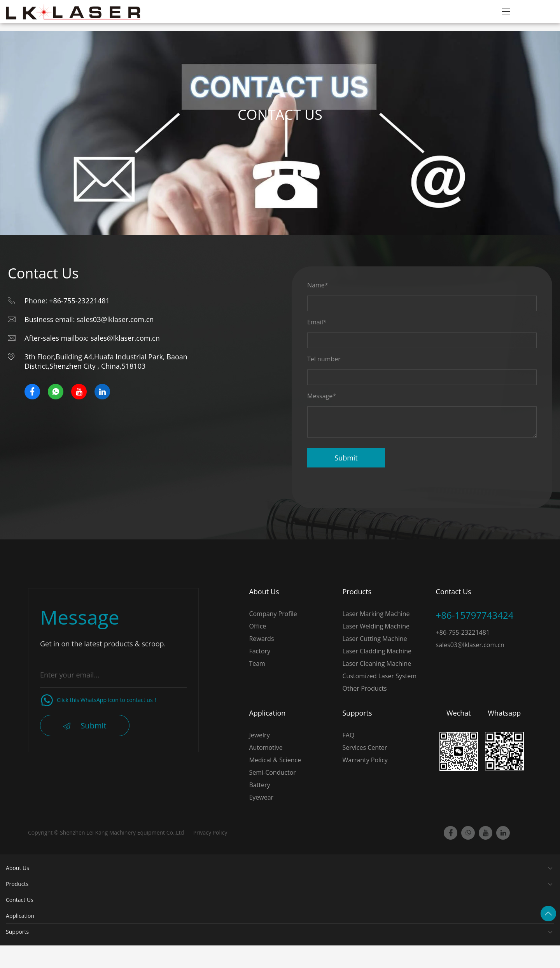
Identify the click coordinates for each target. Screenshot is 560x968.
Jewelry (259, 735)
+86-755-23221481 (463, 632)
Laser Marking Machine (376, 614)
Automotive (266, 747)
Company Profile (273, 614)
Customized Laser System (380, 676)
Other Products (365, 688)
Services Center (365, 747)
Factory (260, 651)
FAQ (349, 735)
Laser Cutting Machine (375, 639)
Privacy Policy (210, 832)
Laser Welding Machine (376, 626)
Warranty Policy (365, 760)
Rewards (261, 639)
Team (257, 663)
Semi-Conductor (272, 772)
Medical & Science (275, 760)
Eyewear (261, 797)
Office (257, 626)
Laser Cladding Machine (377, 651)
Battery (259, 785)
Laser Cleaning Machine (377, 663)
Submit (346, 458)
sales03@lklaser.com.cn (470, 645)
